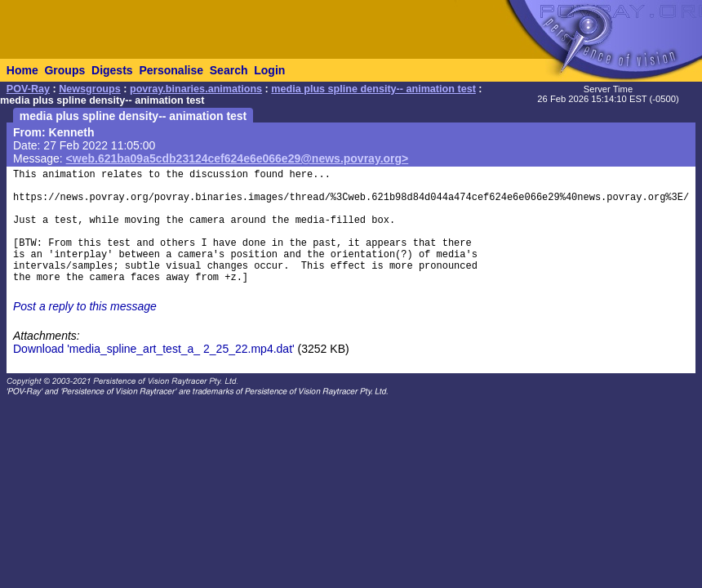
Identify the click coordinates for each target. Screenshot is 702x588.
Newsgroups (90, 89)
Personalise (171, 70)
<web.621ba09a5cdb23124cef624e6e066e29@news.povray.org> (238, 158)
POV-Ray (28, 89)
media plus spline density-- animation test (373, 89)
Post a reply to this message (85, 306)
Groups (64, 70)
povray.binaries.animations (196, 89)
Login (269, 70)
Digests (112, 70)
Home (22, 70)
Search (229, 70)
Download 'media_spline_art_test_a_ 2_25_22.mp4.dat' (154, 349)
